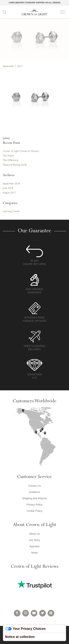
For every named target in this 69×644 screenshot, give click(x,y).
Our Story (35, 540)
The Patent (8, 156)
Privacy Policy (34, 505)
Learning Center (11, 211)
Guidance (35, 492)
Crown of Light (35, 12)
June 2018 (8, 188)
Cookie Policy (34, 511)
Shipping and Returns (34, 498)
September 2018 (11, 184)
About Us (35, 534)
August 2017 (9, 193)
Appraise (34, 546)
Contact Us (34, 486)
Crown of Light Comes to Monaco (21, 151)
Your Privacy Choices (25, 629)
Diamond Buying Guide (15, 165)
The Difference (11, 160)
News (34, 553)
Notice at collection (20, 637)
